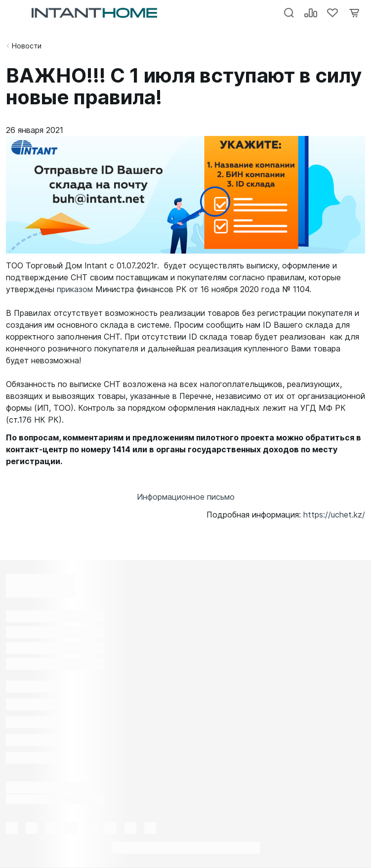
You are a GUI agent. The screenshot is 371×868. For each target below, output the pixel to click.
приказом (75, 289)
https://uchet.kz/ (334, 515)
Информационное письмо (186, 497)
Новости (27, 46)
